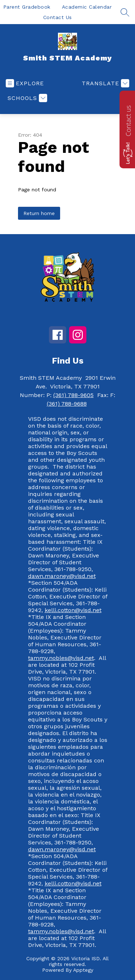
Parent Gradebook (27, 7)
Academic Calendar (87, 7)
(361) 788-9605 (73, 395)
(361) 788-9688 (67, 404)
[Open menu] (25, 83)
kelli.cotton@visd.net (73, 610)
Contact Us (58, 17)
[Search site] (125, 12)
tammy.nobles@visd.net (61, 658)
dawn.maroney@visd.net (62, 576)
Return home (39, 213)
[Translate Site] (105, 83)
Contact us (128, 121)
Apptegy (83, 970)
